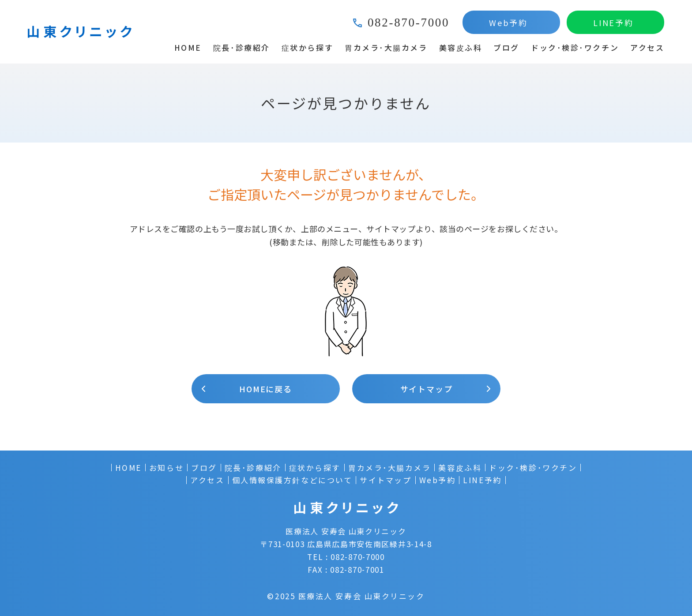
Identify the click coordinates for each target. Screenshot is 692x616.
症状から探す (307, 47)
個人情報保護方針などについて (292, 480)
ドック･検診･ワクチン (575, 47)
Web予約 (508, 23)
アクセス (647, 47)
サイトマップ (427, 389)
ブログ (506, 47)
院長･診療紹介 (242, 47)
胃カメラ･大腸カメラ (386, 47)
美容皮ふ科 (461, 47)
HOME (188, 47)
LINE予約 (613, 23)
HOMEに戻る (266, 389)
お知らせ (166, 468)
